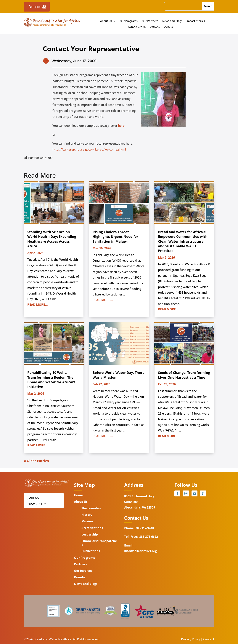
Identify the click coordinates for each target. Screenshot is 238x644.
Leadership (90, 534)
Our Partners (150, 21)
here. (122, 126)
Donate (35, 7)
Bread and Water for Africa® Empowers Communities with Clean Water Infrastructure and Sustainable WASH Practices (183, 241)
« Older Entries (36, 461)
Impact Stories (196, 21)
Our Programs (129, 21)
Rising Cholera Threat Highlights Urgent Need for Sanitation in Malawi (115, 236)
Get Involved (83, 571)
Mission (87, 521)
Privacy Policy (191, 639)
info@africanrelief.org (140, 551)
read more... (38, 305)
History (87, 515)
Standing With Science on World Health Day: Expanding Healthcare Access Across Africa (52, 239)
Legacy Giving (137, 27)
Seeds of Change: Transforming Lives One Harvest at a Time (184, 375)
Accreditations (92, 528)
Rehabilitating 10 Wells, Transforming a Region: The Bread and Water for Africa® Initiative (51, 380)
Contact (155, 27)
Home (78, 495)
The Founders (91, 508)
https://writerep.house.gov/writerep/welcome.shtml (89, 149)
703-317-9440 (144, 528)
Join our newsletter (37, 500)
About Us (106, 21)
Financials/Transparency (99, 543)
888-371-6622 (149, 537)
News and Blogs (172, 21)
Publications (91, 551)
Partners (80, 564)
